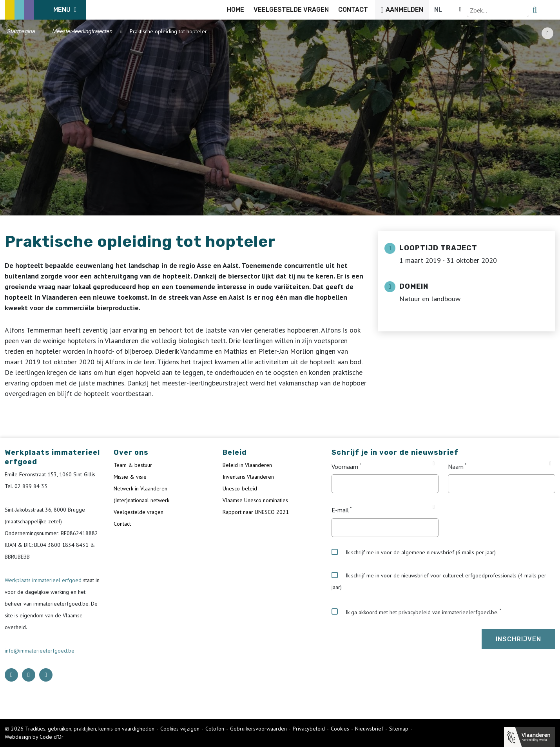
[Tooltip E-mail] (434, 507)
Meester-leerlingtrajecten (82, 31)
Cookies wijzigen (180, 729)
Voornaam (345, 467)
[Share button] (547, 33)
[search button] (551, 10)
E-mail (340, 510)
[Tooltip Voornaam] (434, 464)
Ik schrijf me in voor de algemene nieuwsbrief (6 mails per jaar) (414, 552)
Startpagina (21, 31)
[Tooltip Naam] (550, 464)
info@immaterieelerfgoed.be (40, 651)
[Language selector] (529, 10)
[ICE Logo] (45, 10)
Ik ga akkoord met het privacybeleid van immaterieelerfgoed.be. (415, 612)
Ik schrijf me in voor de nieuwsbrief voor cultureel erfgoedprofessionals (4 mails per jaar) (439, 581)
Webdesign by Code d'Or (34, 737)
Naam (456, 467)
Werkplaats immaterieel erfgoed (44, 580)
